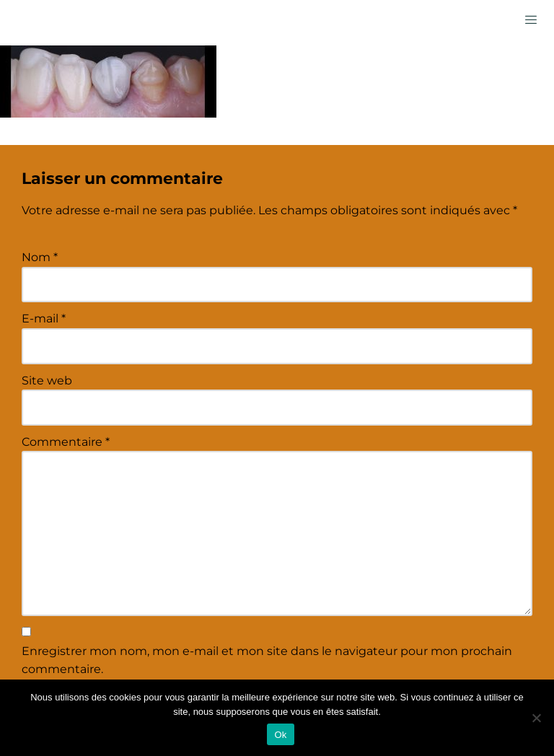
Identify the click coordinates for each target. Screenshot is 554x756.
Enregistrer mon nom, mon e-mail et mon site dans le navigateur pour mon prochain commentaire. (267, 660)
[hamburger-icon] (531, 19)
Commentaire (66, 442)
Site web (47, 381)
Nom (40, 257)
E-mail (44, 318)
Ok (280, 735)
